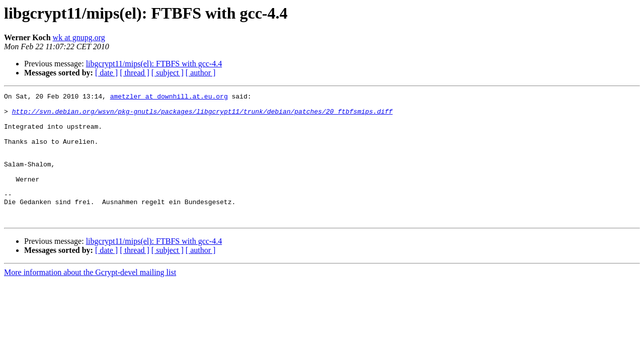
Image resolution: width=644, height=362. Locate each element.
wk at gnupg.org (79, 37)
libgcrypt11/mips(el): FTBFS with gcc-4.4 (154, 64)
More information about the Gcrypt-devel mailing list (90, 298)
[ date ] (106, 73)
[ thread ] (135, 73)
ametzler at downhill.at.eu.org (169, 98)
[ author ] (201, 73)
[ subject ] (168, 73)
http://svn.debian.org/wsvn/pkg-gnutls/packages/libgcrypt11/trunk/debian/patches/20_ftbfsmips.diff (203, 116)
